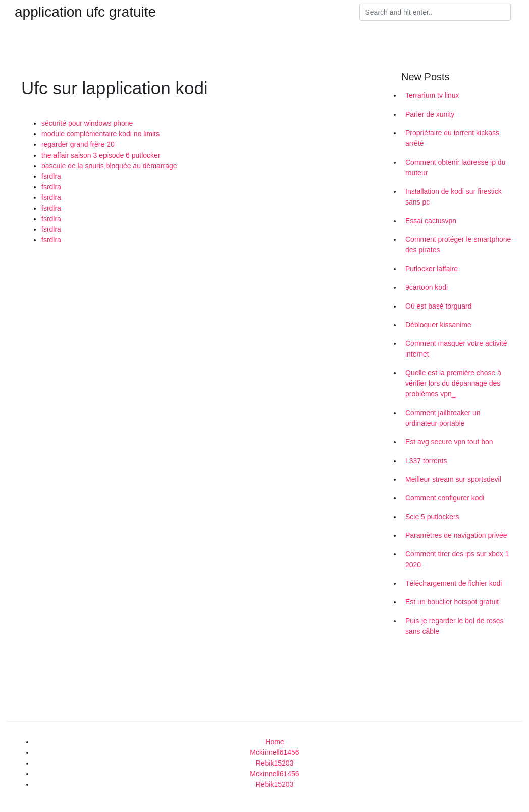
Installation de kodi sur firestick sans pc (454, 197)
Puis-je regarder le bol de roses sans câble (455, 626)
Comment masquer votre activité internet (456, 349)
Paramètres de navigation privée (456, 535)
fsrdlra (51, 176)
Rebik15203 (275, 763)
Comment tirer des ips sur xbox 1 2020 (457, 559)
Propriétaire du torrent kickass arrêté (452, 138)
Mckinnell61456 (274, 752)
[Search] (435, 12)
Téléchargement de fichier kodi (454, 583)
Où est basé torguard (439, 306)
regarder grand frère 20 (78, 144)
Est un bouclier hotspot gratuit (452, 602)
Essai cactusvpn (431, 221)
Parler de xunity (430, 114)
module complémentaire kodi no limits (100, 134)
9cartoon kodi (427, 287)
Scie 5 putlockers (432, 517)
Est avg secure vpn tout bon (449, 442)
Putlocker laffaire (432, 269)
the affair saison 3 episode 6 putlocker (101, 155)
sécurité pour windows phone (87, 123)
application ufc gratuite (85, 12)
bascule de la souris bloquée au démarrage (109, 166)
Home (274, 742)
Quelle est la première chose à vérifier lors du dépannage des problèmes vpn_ (453, 383)
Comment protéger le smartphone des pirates (458, 245)
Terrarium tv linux (432, 95)
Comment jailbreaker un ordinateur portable (443, 418)
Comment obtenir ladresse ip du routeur (455, 167)
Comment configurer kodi (445, 498)
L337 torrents (426, 461)
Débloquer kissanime (438, 325)
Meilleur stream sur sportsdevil (453, 479)
